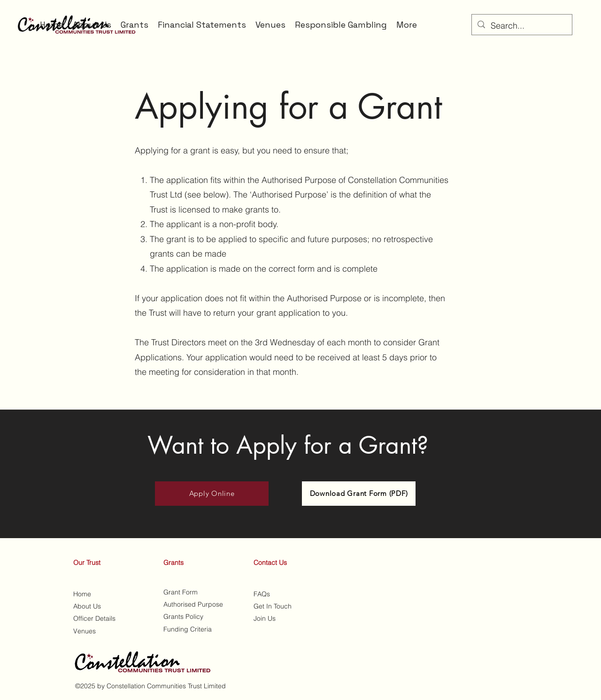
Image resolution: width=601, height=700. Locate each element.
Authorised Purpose (193, 604)
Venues (85, 631)
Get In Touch (273, 606)
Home (82, 594)
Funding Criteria (188, 629)
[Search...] (521, 26)
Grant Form (181, 592)
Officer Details (94, 618)
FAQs (262, 594)
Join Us (265, 618)
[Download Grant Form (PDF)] (359, 494)
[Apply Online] (212, 494)
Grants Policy (184, 616)
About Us (87, 606)
